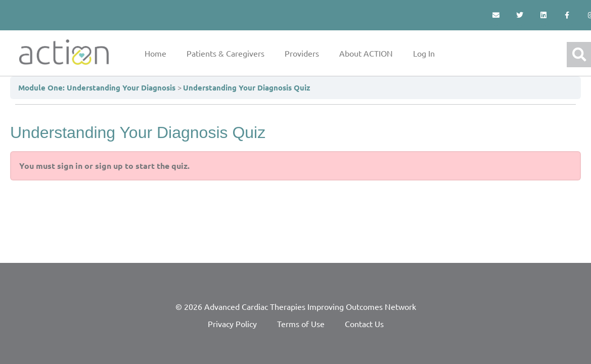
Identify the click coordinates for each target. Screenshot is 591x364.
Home (155, 53)
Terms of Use (301, 324)
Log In (424, 53)
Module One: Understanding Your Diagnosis (98, 87)
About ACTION (366, 53)
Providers (302, 53)
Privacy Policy (232, 324)
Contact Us (364, 324)
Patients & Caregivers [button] (225, 53)
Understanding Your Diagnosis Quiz (247, 87)
